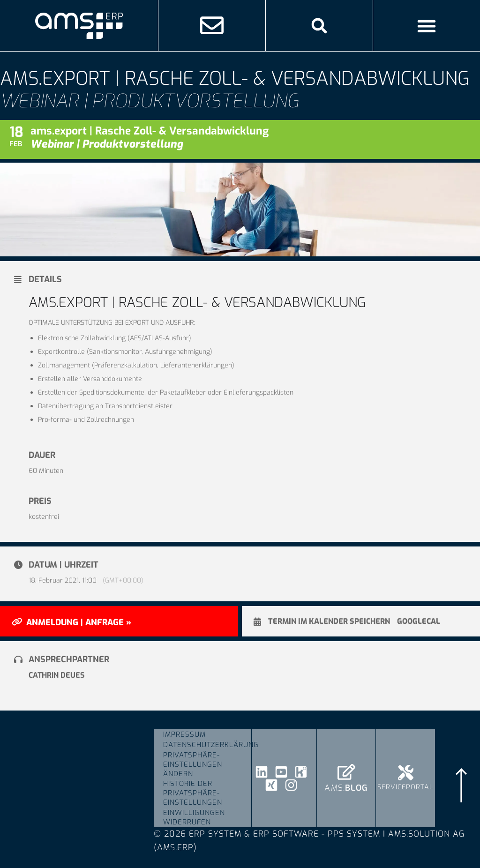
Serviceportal (405, 787)
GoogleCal (419, 621)
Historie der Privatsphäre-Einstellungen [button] (193, 793)
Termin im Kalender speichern (329, 621)
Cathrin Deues (56, 675)
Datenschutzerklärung (207, 745)
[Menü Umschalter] (427, 26)
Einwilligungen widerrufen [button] (194, 818)
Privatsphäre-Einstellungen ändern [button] (193, 764)
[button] (319, 26)
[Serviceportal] (406, 773)
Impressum (184, 734)
